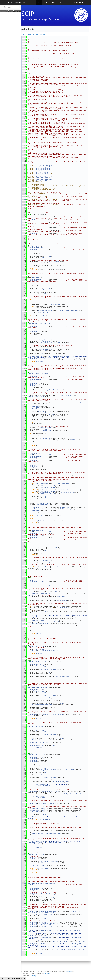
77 (24, 190)
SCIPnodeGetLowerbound (36, 397)
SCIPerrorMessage (39, 784)
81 (24, 197)
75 (24, 186)
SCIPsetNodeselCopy (46, 922)
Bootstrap (33, 976)
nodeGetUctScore (42, 374)
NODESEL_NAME (70, 770)
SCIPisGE (41, 412)
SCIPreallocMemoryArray (50, 621)
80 (24, 194)
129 (24, 278)
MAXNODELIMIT (32, 936)
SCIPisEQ (78, 402)
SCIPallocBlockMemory (47, 894)
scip (49, 325)
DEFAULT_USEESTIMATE (69, 949)
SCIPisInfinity (40, 402)
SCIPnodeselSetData (37, 745)
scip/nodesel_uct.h (43, 167)
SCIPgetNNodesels (46, 341)
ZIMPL (54, 3)
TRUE (57, 934)
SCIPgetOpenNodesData (47, 791)
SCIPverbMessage (36, 356)
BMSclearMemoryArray (40, 624)
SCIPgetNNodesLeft (71, 794)
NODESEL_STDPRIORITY (63, 902)
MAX (42, 353)
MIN (45, 351)
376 (24, 662)
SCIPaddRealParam (45, 937)
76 (24, 189)
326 (24, 579)
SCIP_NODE (33, 249)
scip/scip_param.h (42, 178)
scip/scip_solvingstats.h (45, 179)
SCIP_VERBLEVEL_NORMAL (56, 356)
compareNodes (36, 453)
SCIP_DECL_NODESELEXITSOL (37, 687)
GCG (66, 3)
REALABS (54, 402)
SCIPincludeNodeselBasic (48, 911)
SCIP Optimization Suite (18, 3)
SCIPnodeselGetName (49, 770)
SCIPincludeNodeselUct (47, 651)
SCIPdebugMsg (37, 616)
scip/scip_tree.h (42, 180)
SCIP (39, 3)
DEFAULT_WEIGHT (63, 941)
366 (24, 647)
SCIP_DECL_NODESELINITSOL (37, 662)
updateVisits (36, 278)
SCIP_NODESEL (35, 326)
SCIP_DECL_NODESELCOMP (36, 855)
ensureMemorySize (44, 579)
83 (24, 202)
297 (24, 530)
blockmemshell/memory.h (44, 166)
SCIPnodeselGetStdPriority (51, 343)
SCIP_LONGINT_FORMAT (35, 843)
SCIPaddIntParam (45, 930)
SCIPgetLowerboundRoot (52, 390)
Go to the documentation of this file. (33, 34)
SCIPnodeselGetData (49, 670)
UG (60, 3)
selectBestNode (37, 530)
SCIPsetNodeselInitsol (47, 924)
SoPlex (46, 3)
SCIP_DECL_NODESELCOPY (36, 647)
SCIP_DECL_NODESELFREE (36, 726)
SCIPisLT (40, 516)
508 (24, 855)
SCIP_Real (33, 220)
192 (24, 374)
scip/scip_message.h (43, 174)
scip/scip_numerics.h (44, 176)
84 (24, 205)
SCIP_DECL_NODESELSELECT (37, 755)
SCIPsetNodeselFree (46, 925)
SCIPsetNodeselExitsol (47, 926)
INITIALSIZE (32, 595)
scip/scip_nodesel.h (43, 175)
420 (24, 726)
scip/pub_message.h (43, 168)
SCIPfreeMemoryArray (40, 705)
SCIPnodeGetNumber (52, 262)
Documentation (77, 3)
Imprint (48, 973)
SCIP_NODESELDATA (36, 248)
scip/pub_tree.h (42, 171)
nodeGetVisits (36, 247)
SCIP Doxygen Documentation (13, 11)
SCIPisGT (41, 521)
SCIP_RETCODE (32, 324)
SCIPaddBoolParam (45, 944)
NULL (49, 256)
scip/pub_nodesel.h (43, 170)
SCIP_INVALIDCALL (44, 786)
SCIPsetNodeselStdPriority (49, 359)
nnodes (50, 540)
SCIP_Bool (33, 233)
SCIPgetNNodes (62, 601)
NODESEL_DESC (32, 913)
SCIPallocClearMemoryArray (51, 594)
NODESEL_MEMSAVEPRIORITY (45, 914)
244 (24, 453)
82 (24, 199)
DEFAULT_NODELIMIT (67, 934)
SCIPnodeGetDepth (73, 310)
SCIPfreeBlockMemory (38, 743)
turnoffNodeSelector (46, 324)
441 (24, 755)
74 (24, 185)
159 (24, 324)
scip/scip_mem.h (42, 172)
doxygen (69, 971)
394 (24, 687)
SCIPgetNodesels (45, 340)
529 (24, 883)
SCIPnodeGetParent (45, 310)
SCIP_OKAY (39, 362)
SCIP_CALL (33, 359)
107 (24, 247)
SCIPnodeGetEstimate (66, 395)
